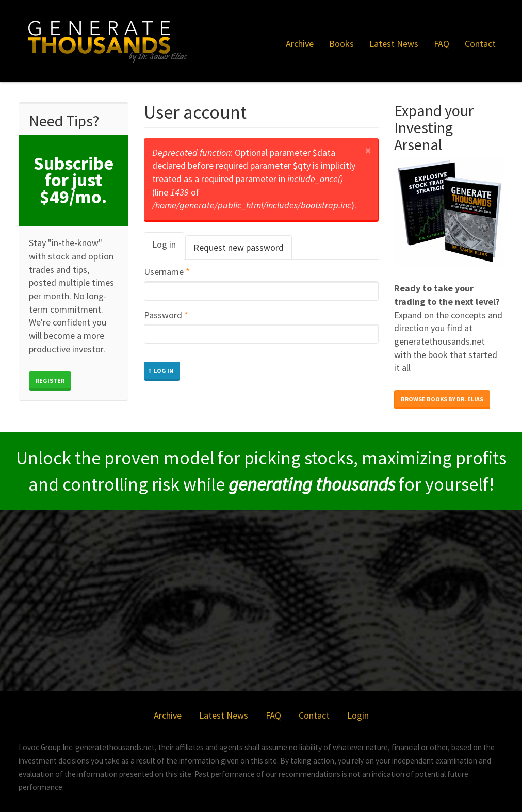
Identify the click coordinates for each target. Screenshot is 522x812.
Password (166, 315)
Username (167, 272)
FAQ (442, 44)
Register (50, 380)
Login (358, 715)
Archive (300, 44)
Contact (480, 44)
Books (341, 44)
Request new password (239, 247)
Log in (168, 249)
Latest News (394, 44)
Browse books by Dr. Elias (442, 399)
